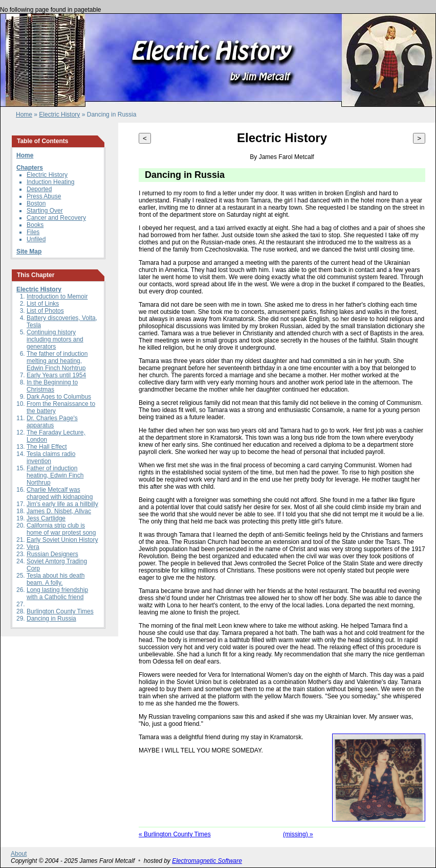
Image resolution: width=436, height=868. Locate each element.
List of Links (43, 304)
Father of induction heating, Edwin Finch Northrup (55, 475)
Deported (39, 189)
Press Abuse (44, 196)
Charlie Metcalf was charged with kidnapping (60, 493)
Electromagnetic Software (207, 861)
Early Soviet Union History (62, 540)
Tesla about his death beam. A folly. (56, 579)
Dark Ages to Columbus (59, 397)
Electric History (59, 115)
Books (35, 225)
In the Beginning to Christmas (52, 386)
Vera (33, 547)
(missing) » (298, 834)
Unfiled (36, 239)
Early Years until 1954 (56, 375)
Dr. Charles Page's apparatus (52, 422)
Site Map (29, 252)
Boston (36, 203)
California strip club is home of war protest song (61, 529)
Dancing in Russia (51, 619)
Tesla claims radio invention (51, 458)
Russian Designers (52, 554)
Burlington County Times (60, 611)
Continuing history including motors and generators (55, 339)
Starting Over (45, 211)
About (19, 854)
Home (24, 115)
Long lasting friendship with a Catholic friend (57, 593)
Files (33, 232)
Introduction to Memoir (57, 296)
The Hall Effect (47, 447)
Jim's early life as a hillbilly (62, 504)
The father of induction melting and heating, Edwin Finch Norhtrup (57, 361)
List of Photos (45, 311)
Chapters (30, 168)
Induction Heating (50, 182)
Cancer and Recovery (56, 218)
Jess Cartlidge (46, 518)
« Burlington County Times (175, 834)
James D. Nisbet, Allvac (59, 511)
